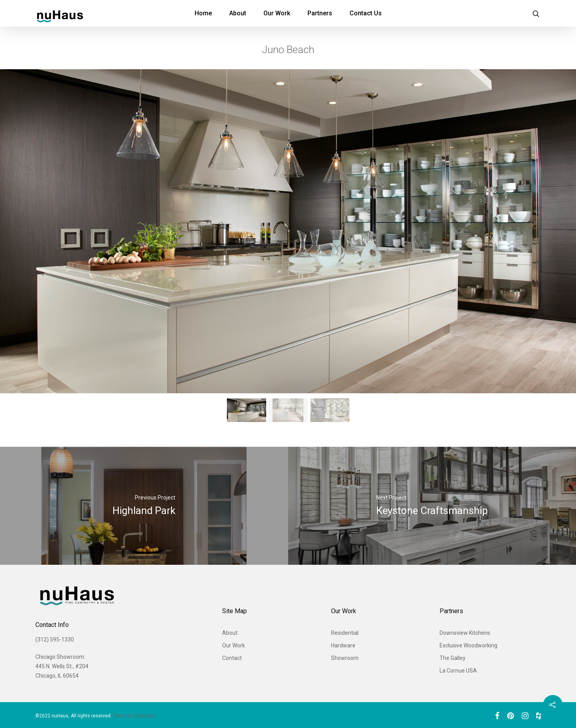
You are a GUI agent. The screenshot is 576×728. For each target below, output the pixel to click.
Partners (320, 13)
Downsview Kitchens (465, 633)
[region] (288, 248)
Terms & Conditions (134, 716)
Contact (232, 658)
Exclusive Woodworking (468, 645)
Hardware (343, 645)
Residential (345, 633)
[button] (247, 410)
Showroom (345, 658)
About (238, 13)
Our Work (277, 13)
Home (203, 13)
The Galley (453, 658)
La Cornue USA (458, 671)
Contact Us (366, 13)
